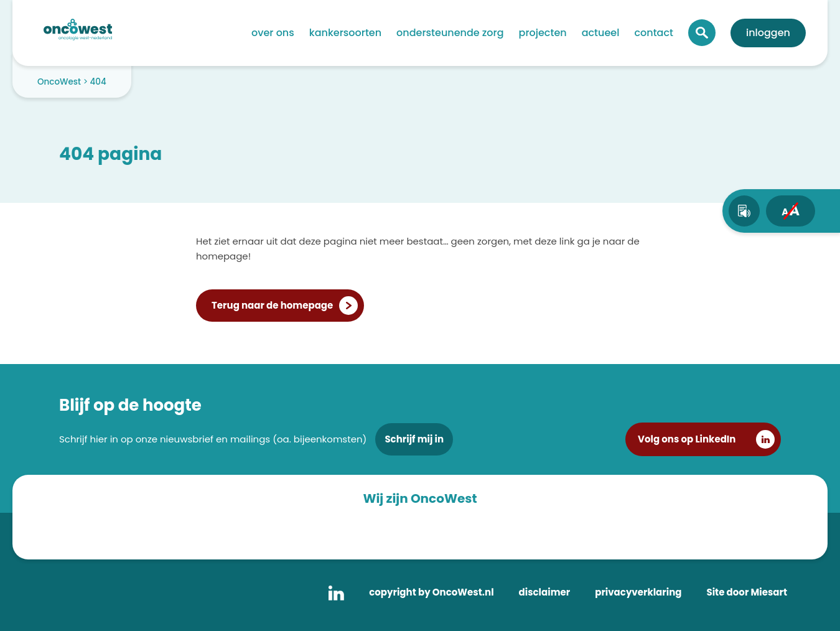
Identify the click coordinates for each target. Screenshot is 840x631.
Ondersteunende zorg (450, 33)
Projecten (543, 33)
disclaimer (545, 592)
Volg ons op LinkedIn (687, 439)
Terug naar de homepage (272, 305)
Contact (654, 33)
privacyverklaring (638, 592)
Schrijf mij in (414, 439)
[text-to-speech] (744, 211)
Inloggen (768, 33)
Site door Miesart (747, 592)
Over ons (273, 33)
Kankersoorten (345, 33)
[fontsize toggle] (791, 211)
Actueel (601, 33)
